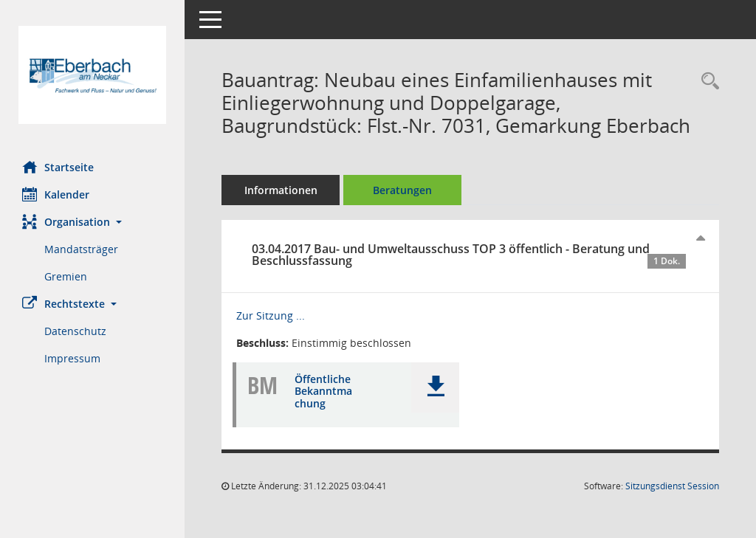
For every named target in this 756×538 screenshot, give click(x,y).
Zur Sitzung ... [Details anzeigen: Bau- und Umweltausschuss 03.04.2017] (271, 315)
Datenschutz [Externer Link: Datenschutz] (75, 331)
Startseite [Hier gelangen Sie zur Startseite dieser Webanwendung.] (58, 167)
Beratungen (402, 190)
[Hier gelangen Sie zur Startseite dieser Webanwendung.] (92, 75)
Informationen (281, 190)
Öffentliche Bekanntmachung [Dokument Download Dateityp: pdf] (323, 392)
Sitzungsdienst (672, 486)
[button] (92, 222)
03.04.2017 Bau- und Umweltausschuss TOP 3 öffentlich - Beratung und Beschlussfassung (469, 255)
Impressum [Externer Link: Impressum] (72, 358)
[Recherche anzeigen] (707, 82)
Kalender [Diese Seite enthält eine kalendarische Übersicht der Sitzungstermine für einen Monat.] (56, 194)
